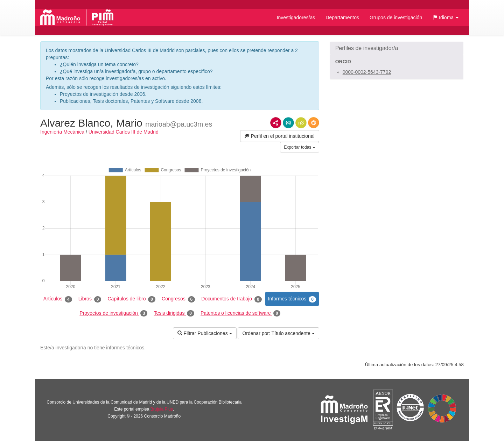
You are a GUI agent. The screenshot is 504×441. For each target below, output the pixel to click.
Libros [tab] (90, 299)
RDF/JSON (314, 123)
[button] (446, 17)
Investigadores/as (296, 17)
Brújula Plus (162, 409)
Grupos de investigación (396, 17)
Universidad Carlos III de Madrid (124, 132)
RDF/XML (276, 123)
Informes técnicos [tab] (292, 299)
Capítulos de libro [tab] (131, 299)
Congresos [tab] (178, 299)
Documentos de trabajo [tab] (231, 299)
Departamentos (342, 17)
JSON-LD (288, 123)
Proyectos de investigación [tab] (113, 313)
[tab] (397, 48)
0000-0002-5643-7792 (367, 72)
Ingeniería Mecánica (62, 132)
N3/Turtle (301, 123)
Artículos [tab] (58, 299)
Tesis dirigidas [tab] (174, 313)
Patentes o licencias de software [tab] (240, 313)
